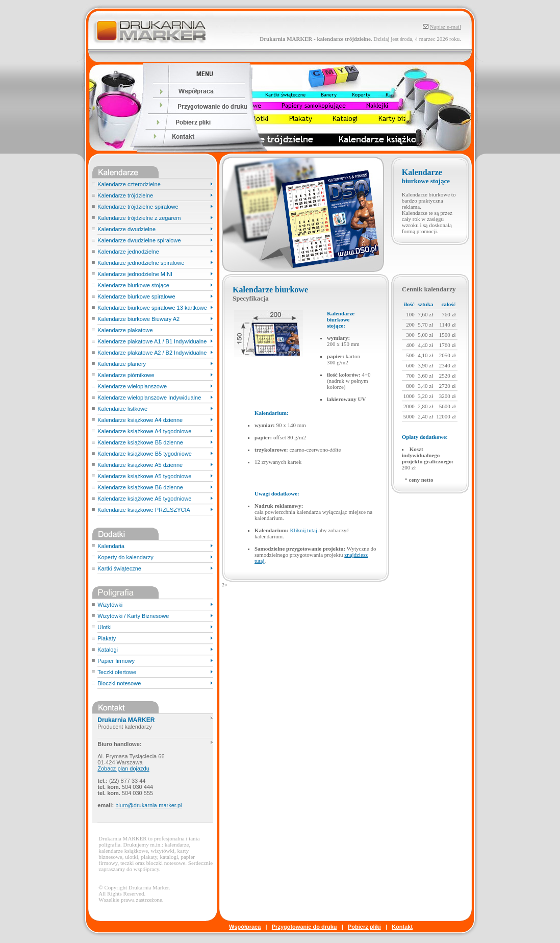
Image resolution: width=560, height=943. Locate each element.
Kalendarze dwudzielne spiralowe (139, 240)
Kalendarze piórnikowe (126, 375)
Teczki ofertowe (117, 672)
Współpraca (245, 927)
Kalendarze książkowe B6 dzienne (140, 487)
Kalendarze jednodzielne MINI (135, 274)
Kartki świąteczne (119, 568)
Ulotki (105, 627)
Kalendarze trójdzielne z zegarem (139, 218)
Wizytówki (110, 605)
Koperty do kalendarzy (125, 557)
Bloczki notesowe (119, 683)
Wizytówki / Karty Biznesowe (133, 616)
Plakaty (107, 638)
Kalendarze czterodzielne (129, 184)
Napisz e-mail (446, 27)
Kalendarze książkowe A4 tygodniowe (144, 431)
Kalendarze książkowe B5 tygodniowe (145, 454)
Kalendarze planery (122, 364)
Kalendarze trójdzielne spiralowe (138, 207)
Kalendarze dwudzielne (126, 229)
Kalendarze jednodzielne (128, 252)
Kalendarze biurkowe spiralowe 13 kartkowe (152, 308)
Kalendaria (111, 546)
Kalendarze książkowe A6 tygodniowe (144, 499)
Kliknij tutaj (303, 530)
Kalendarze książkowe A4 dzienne (140, 420)
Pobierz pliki (364, 927)
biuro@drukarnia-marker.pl (148, 805)
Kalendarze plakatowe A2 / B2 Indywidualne (152, 353)
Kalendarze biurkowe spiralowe (136, 296)
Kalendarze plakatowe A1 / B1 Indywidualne (152, 341)
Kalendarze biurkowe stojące (133, 285)
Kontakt (402, 927)
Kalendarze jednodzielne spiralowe (141, 263)
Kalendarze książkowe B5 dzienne (140, 442)
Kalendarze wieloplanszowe (132, 386)
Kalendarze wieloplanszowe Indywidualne (149, 398)
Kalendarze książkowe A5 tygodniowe (144, 476)
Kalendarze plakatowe (125, 330)
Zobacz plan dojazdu (123, 768)
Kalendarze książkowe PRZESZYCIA (144, 510)
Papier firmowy (116, 661)
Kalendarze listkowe (122, 409)
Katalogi (108, 650)
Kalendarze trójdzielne (125, 195)
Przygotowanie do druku (304, 927)
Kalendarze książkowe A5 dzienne (140, 465)
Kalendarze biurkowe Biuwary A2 (138, 319)
